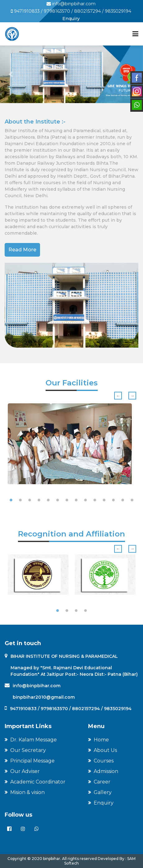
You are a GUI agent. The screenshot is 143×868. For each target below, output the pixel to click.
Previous (118, 396)
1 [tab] (11, 500)
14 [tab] (132, 500)
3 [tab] (30, 500)
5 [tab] (48, 500)
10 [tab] (95, 500)
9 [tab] (86, 500)
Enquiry (71, 19)
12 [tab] (114, 500)
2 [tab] (20, 500)
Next (132, 396)
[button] (11, 74)
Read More (22, 250)
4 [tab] (39, 500)
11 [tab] (104, 500)
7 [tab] (67, 500)
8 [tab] (76, 500)
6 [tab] (58, 500)
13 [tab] (123, 500)
